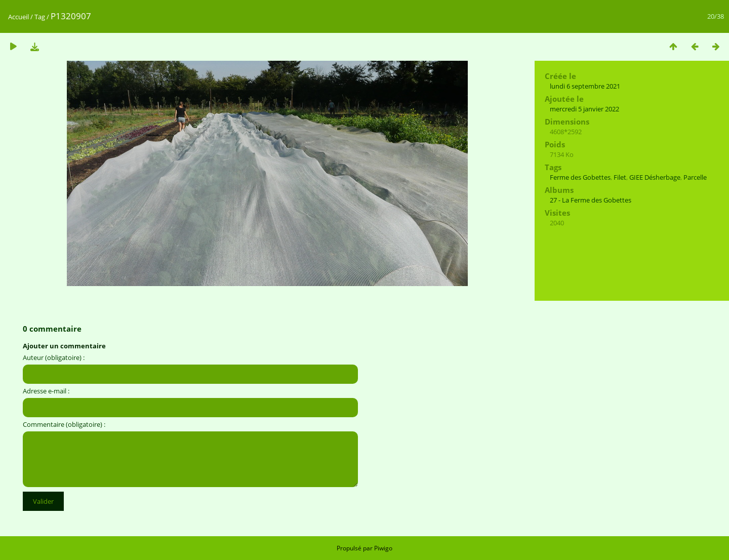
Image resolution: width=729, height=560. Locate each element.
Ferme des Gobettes (580, 177)
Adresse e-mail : (46, 391)
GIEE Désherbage (655, 177)
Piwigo (383, 548)
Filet (620, 177)
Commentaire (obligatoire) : (64, 424)
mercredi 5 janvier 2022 (584, 109)
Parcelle (695, 177)
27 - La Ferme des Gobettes (591, 200)
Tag (40, 17)
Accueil (18, 17)
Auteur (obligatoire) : (54, 357)
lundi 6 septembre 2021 (585, 86)
